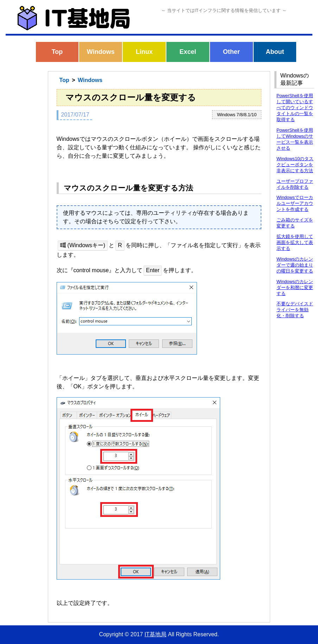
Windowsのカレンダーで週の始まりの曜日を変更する (295, 265)
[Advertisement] (24, 182)
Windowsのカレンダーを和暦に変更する (295, 287)
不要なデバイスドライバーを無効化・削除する (295, 310)
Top (57, 52)
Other (231, 52)
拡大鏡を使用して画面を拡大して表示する (295, 242)
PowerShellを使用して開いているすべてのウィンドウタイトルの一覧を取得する (295, 108)
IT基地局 (155, 634)
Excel (188, 52)
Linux (144, 52)
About (275, 52)
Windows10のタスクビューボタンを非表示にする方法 (295, 165)
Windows (101, 52)
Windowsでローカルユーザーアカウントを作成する (295, 203)
